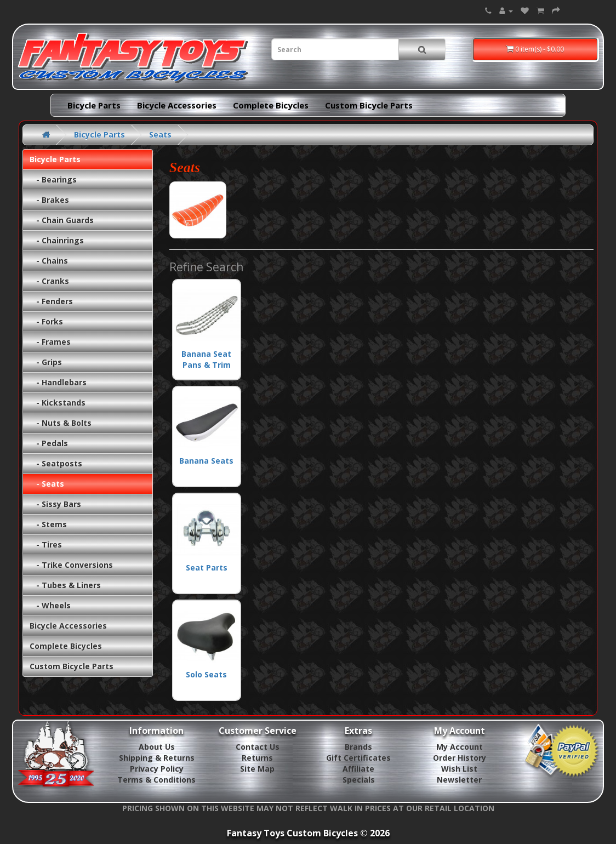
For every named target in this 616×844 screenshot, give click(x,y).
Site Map (257, 769)
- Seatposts (56, 463)
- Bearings (53, 179)
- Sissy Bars (55, 504)
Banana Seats (207, 428)
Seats (160, 135)
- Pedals (49, 443)
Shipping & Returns (157, 758)
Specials (359, 780)
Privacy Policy (157, 769)
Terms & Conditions (156, 780)
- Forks (46, 321)
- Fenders (51, 301)
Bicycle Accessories (177, 105)
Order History (460, 758)
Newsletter (459, 780)
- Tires (46, 544)
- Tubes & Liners (65, 585)
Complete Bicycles (271, 105)
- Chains (49, 261)
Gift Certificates (358, 758)
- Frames (50, 342)
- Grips (46, 362)
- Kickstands (58, 403)
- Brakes (49, 200)
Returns (257, 758)
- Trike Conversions (71, 565)
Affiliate (358, 769)
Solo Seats (207, 641)
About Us (157, 747)
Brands (358, 747)
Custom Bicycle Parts (369, 105)
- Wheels (50, 605)
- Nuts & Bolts (61, 423)
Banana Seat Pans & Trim (207, 326)
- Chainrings (57, 240)
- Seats (47, 484)
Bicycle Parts (94, 105)
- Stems (48, 524)
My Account (460, 747)
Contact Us (258, 747)
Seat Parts (207, 535)
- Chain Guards (62, 220)
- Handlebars (58, 382)
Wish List (459, 769)
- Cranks (49, 281)
